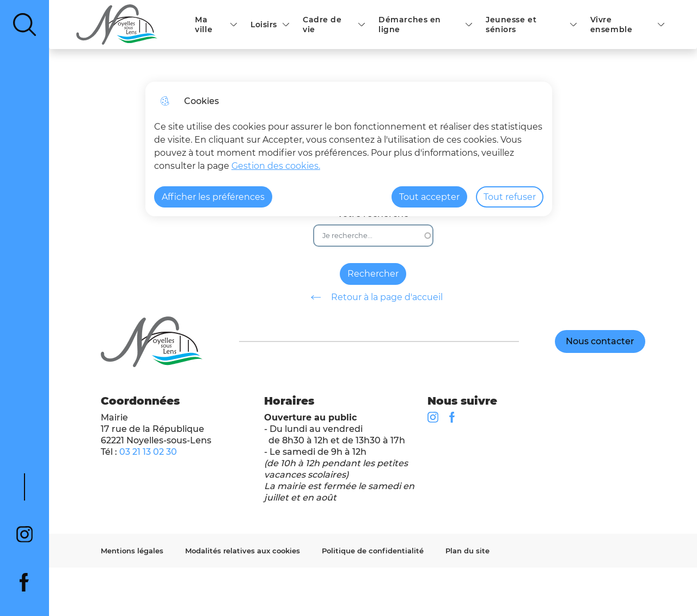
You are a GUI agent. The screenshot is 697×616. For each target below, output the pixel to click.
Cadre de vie (322, 25)
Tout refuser (510, 197)
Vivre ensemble (612, 25)
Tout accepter (429, 197)
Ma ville (204, 25)
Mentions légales (132, 551)
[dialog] (349, 149)
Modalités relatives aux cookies (243, 551)
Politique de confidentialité (373, 551)
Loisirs (264, 25)
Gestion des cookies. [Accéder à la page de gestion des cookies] (276, 166)
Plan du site (467, 551)
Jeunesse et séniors (511, 25)
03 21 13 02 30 (148, 452)
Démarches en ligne (410, 25)
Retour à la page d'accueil (373, 297)
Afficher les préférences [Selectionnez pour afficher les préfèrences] (213, 197)
